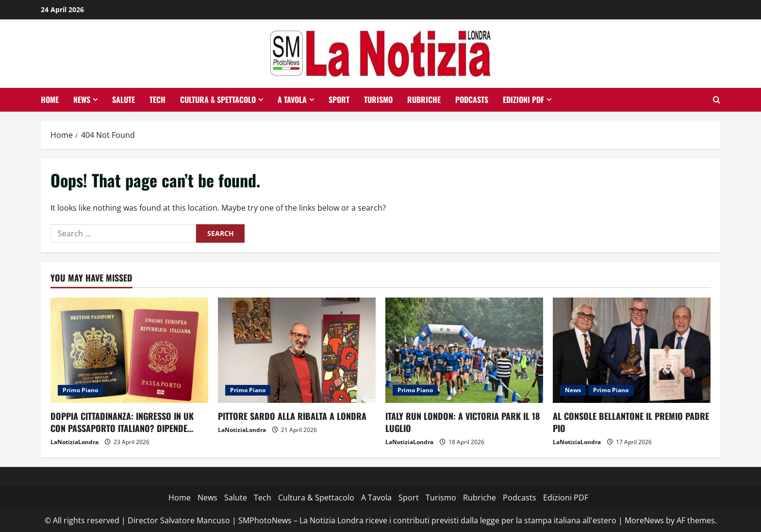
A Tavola (292, 100)
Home (50, 100)
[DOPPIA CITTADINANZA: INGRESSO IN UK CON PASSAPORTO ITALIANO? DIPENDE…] (129, 350)
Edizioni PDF (523, 100)
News (82, 100)
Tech (157, 100)
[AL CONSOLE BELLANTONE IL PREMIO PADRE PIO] (632, 350)
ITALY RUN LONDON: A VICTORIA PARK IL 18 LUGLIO (463, 422)
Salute (124, 100)
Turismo (378, 100)
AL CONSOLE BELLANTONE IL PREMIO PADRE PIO (631, 422)
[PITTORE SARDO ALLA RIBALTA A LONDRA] (297, 350)
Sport (339, 100)
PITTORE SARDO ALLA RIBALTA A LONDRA (292, 416)
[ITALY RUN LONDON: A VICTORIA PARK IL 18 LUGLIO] (464, 350)
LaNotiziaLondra (74, 442)
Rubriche (424, 100)
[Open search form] (717, 100)
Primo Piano (80, 390)
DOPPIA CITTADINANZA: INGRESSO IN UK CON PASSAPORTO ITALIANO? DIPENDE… (122, 422)
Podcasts (472, 100)
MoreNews (644, 520)
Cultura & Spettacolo (218, 100)
